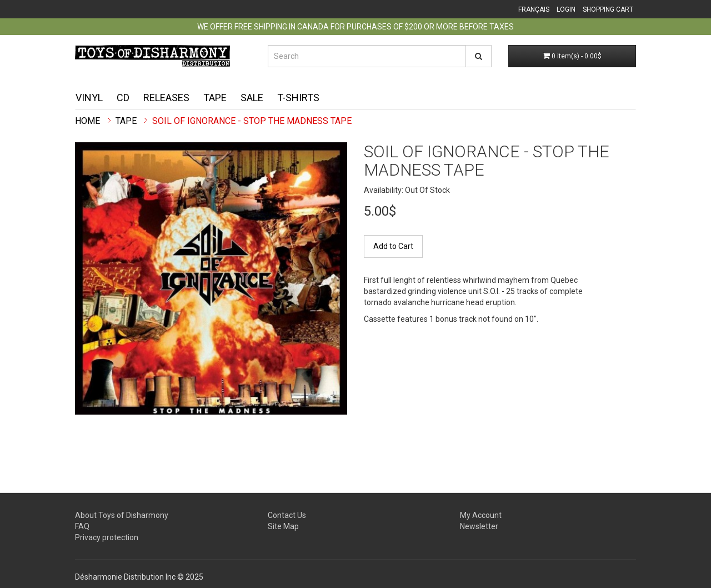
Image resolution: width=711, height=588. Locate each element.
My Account (481, 515)
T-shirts (298, 98)
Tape (215, 98)
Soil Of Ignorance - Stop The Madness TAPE (252, 121)
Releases (166, 98)
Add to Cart (393, 246)
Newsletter (479, 526)
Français (534, 9)
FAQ (82, 526)
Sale (252, 98)
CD (123, 98)
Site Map (283, 526)
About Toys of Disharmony (122, 515)
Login (566, 9)
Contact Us (287, 515)
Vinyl (89, 98)
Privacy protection (107, 537)
